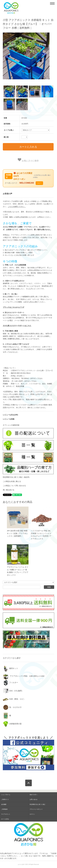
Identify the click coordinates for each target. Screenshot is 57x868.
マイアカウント (6, 814)
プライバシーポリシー (36, 809)
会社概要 (4, 804)
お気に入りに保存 (28, 160)
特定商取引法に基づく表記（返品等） (17, 477)
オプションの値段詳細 (11, 425)
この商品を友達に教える (12, 481)
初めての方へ (34, 795)
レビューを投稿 (9, 419)
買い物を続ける (9, 490)
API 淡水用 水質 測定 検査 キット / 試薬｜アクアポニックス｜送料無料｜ (17, 533)
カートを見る (5, 819)
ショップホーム (6, 795)
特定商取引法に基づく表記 (37, 804)
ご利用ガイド (5, 799)
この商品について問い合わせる (14, 486)
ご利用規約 (4, 809)
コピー (39, 183)
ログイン (32, 814)
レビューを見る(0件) (10, 415)
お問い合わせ (34, 799)
